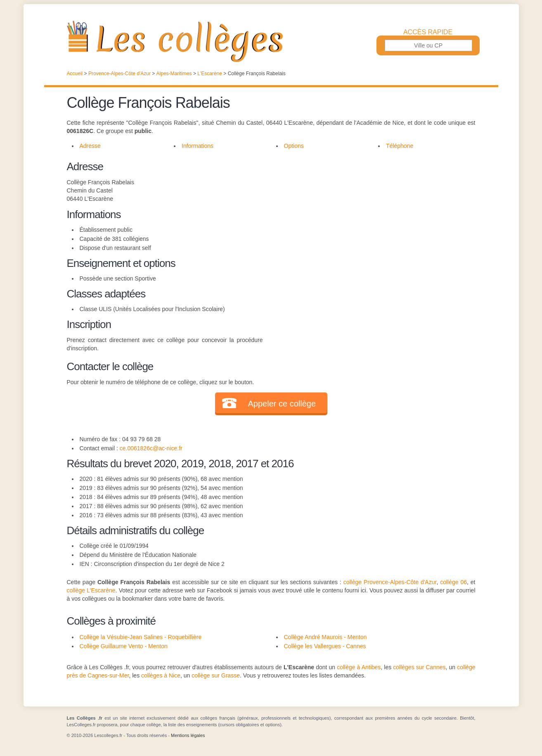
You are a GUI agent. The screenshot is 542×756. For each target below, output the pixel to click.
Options (294, 146)
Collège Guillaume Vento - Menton (124, 646)
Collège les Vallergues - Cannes (325, 646)
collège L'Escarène (91, 590)
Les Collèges (271, 41)
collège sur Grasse (216, 675)
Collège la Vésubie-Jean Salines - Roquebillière (141, 637)
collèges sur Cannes (419, 667)
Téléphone (400, 146)
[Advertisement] (369, 216)
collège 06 (453, 582)
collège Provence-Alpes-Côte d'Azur (390, 582)
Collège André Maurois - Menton (325, 637)
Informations (198, 146)
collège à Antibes (359, 667)
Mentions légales (188, 735)
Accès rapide (428, 32)
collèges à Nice (161, 675)
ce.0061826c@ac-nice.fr (151, 448)
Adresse (90, 146)
